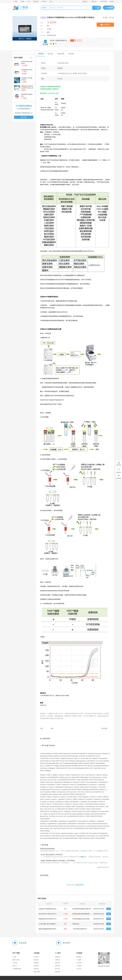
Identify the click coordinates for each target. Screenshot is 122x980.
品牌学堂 (58, 963)
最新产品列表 (16, 960)
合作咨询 (66, 943)
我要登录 (85, 2)
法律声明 (36, 966)
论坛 (29, 2)
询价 (109, 909)
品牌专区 (58, 960)
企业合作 (79, 969)
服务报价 (79, 957)
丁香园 (22, 2)
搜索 (97, 8)
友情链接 (36, 963)
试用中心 (15, 966)
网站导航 (36, 969)
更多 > (32, 58)
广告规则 (79, 966)
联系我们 (36, 960)
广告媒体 (79, 960)
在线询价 (105, 25)
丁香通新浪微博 (17, 969)
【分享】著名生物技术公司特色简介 (52, 855)
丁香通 (15, 2)
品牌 (42, 26)
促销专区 (58, 966)
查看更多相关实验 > (103, 867)
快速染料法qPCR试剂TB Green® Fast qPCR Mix (54, 919)
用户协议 (58, 969)
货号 (42, 29)
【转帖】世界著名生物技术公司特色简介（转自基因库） (58, 861)
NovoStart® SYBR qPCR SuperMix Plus (51, 914)
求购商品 (58, 957)
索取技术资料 (79, 885)
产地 (42, 32)
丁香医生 (44, 2)
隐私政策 (58, 972)
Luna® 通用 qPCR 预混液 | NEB (49, 924)
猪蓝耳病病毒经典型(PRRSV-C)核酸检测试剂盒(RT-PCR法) (58, 929)
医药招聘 (36, 2)
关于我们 (36, 957)
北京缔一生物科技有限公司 (58, 41)
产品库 (14, 957)
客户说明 (79, 963)
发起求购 (24, 117)
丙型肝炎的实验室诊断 (47, 849)
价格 (42, 23)
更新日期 (43, 35)
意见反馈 (23, 943)
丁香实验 (15, 963)
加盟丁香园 (37, 972)
